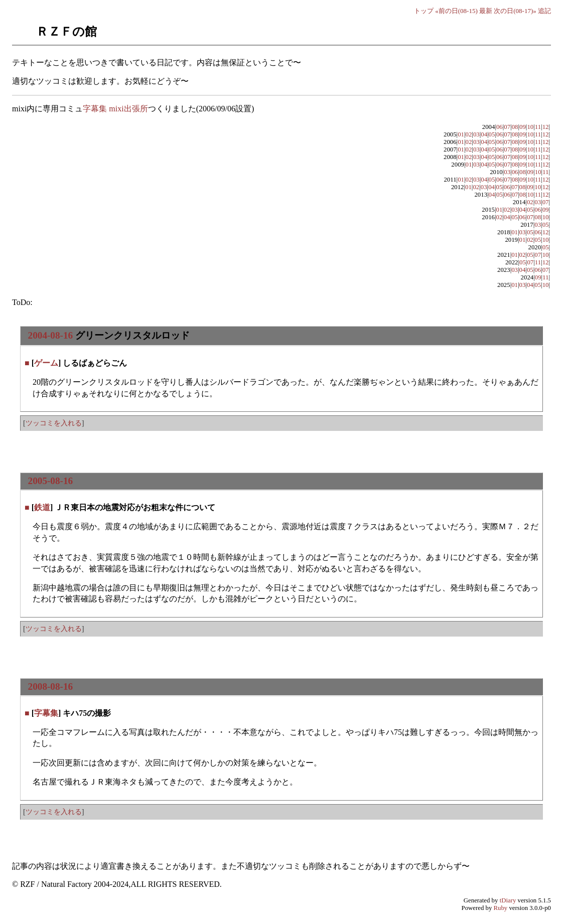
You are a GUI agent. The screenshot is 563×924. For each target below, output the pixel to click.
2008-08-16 (51, 686)
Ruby (501, 908)
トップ (424, 11)
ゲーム (46, 363)
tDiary (508, 900)
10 (530, 127)
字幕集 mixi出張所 (115, 109)
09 (523, 127)
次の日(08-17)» (515, 11)
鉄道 (42, 507)
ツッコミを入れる (54, 423)
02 (469, 134)
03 (476, 134)
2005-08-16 (51, 481)
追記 (544, 11)
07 (507, 127)
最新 (486, 11)
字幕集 (46, 713)
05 (492, 134)
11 (538, 127)
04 (484, 134)
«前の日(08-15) (456, 11)
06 (500, 127)
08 (515, 127)
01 (461, 134)
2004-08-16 (51, 335)
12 (546, 127)
